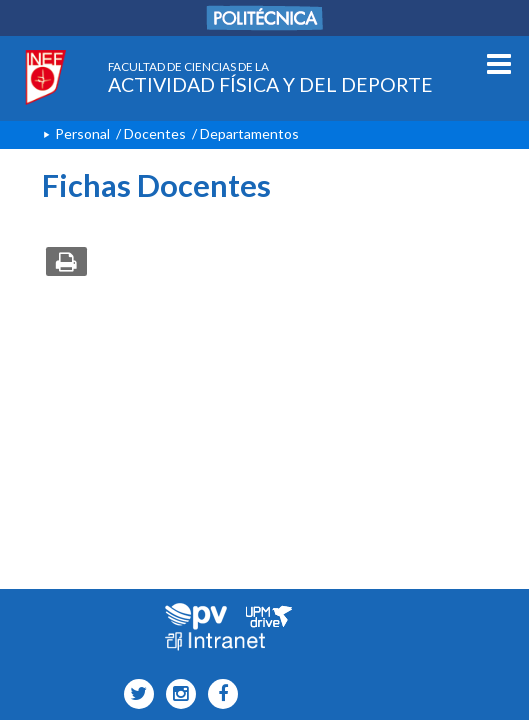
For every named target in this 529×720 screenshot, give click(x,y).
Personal (82, 133)
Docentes (155, 133)
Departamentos (249, 133)
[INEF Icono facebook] (218, 694)
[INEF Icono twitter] (134, 694)
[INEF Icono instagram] (176, 694)
